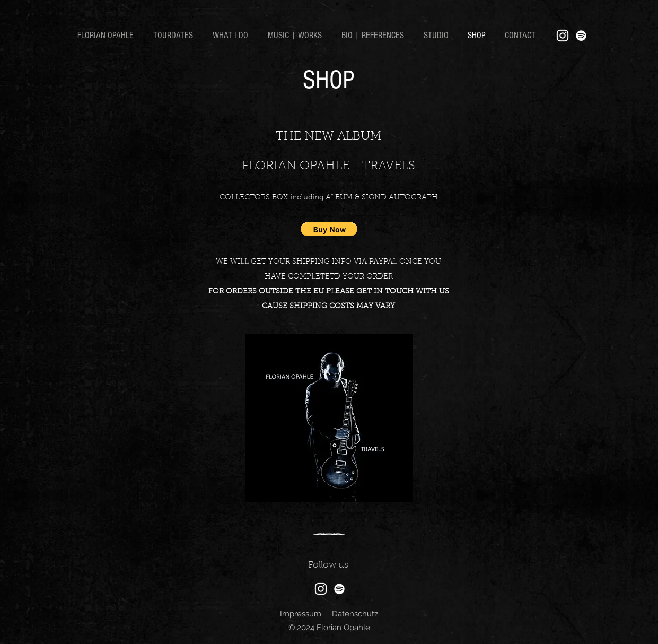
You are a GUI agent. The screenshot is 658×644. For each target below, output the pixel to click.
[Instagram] (563, 36)
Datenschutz (355, 614)
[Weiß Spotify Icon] (581, 36)
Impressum (301, 614)
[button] (329, 229)
